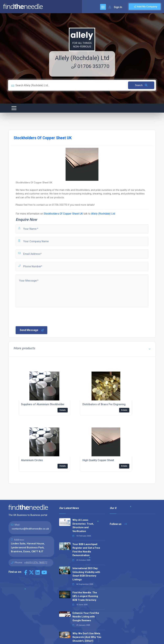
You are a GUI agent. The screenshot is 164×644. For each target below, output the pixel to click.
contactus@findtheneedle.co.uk (30, 529)
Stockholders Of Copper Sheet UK (63, 214)
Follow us (118, 524)
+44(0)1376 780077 (36, 563)
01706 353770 (90, 66)
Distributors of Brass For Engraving (104, 404)
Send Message (32, 330)
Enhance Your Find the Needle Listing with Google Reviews (86, 617)
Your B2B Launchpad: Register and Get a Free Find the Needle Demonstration (86, 550)
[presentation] (40, 316)
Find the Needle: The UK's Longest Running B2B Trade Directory (85, 596)
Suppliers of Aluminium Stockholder (43, 404)
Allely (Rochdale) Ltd (82, 58)
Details (63, 410)
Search (141, 85)
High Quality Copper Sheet (98, 460)
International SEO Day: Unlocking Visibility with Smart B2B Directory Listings (86, 574)
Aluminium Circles (32, 460)
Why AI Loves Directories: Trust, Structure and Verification (83, 526)
